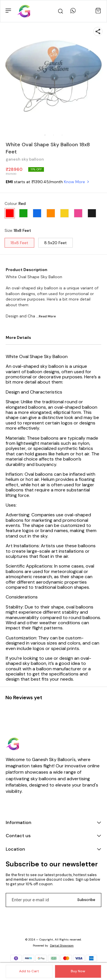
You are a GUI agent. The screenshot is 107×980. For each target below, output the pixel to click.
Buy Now (78, 971)
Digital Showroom (62, 946)
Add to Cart (29, 971)
